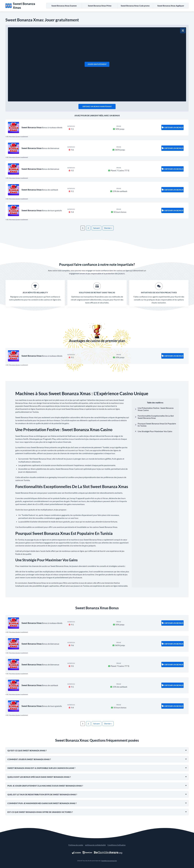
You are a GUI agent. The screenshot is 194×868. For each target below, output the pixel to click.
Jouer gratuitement (97, 64)
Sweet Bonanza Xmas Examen (64, 6)
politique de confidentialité (95, 845)
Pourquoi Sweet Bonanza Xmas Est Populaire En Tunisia (157, 425)
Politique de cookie (76, 845)
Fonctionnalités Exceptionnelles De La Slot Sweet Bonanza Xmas (156, 417)
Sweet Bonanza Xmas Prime (100, 6)
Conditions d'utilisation (117, 845)
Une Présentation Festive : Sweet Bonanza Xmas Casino (156, 409)
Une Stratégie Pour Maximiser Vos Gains (155, 431)
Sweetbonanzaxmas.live (109, 861)
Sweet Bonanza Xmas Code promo (135, 6)
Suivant (97, 228)
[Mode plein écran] (183, 31)
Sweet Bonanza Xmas (32, 127)
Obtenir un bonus (173, 127)
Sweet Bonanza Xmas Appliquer (171, 6)
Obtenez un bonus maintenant (97, 106)
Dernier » (108, 228)
